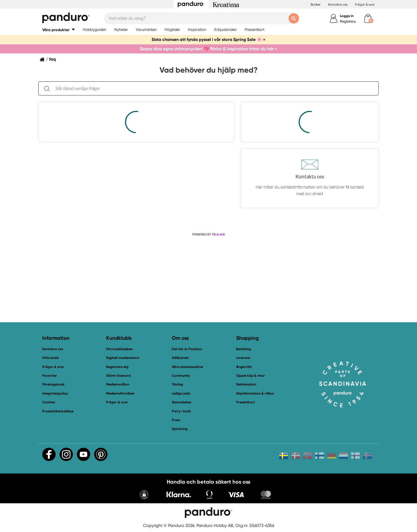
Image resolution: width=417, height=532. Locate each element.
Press (176, 420)
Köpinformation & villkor (255, 393)
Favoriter (50, 376)
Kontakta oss (338, 5)
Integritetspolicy (55, 393)
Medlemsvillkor (118, 384)
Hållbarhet (180, 358)
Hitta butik (51, 358)
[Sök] (47, 88)
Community (181, 376)
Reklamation (246, 384)
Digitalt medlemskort (123, 358)
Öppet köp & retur (251, 376)
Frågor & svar (365, 5)
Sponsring (180, 429)
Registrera (348, 21)
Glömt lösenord (118, 376)
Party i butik (181, 411)
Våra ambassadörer (188, 367)
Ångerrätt (244, 367)
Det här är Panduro (187, 349)
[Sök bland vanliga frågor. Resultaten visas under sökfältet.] (213, 89)
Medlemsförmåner (120, 393)
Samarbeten (182, 402)
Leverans (243, 358)
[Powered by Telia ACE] (208, 234)
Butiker (316, 5)
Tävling (177, 384)
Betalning (244, 349)
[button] (59, 30)
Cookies (49, 402)
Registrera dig (117, 367)
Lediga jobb (181, 393)
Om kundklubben (119, 349)
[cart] (368, 18)
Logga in (347, 16)
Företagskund (53, 384)
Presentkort (245, 402)
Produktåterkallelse (58, 411)
